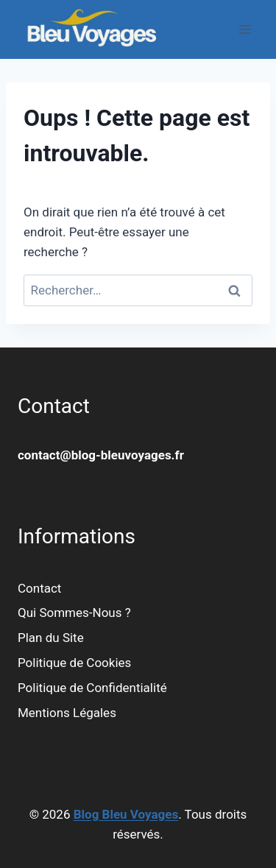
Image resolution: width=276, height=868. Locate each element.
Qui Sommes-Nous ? (74, 613)
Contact (39, 588)
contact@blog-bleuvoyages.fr (101, 455)
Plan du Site (51, 638)
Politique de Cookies (74, 663)
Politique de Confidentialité (92, 688)
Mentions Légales (67, 713)
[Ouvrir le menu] (245, 29)
